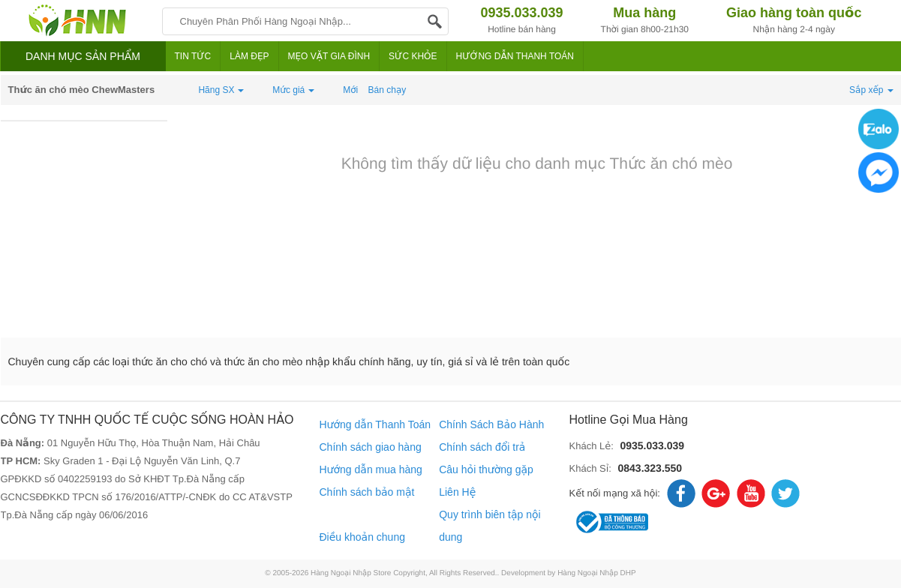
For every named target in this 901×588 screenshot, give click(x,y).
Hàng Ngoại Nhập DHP (597, 573)
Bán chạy (387, 90)
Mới (350, 90)
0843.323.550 (650, 468)
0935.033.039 (652, 445)
